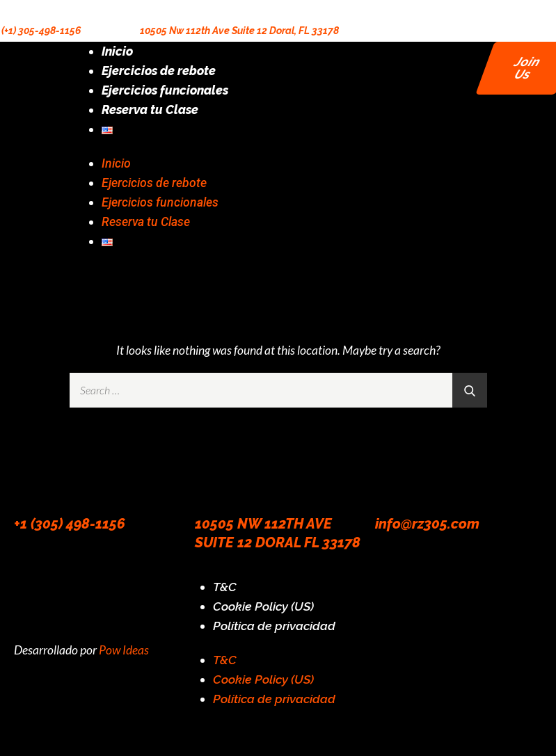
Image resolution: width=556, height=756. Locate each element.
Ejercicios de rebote (159, 71)
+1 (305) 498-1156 (70, 524)
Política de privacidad (274, 626)
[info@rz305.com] (392, 481)
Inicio (117, 51)
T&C (225, 587)
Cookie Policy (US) (263, 606)
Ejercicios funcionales (165, 90)
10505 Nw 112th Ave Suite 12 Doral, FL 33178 (239, 31)
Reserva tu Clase (150, 110)
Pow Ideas (124, 650)
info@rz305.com (427, 524)
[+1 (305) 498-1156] (31, 481)
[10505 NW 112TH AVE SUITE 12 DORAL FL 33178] (212, 481)
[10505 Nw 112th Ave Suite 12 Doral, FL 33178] (146, 9)
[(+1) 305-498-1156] (8, 9)
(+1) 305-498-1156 (41, 31)
